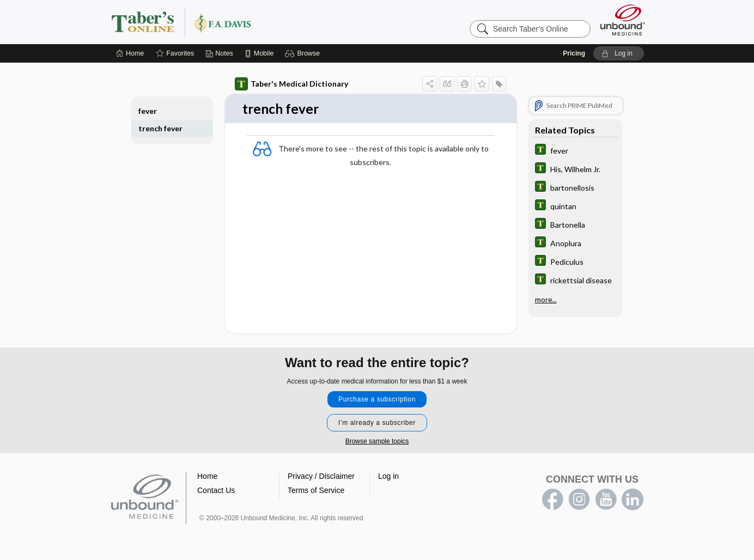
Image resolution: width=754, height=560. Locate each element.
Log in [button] (388, 477)
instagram (579, 500)
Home (207, 477)
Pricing (574, 53)
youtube (606, 500)
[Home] (130, 53)
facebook (552, 500)
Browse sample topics (377, 442)
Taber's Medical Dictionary (291, 84)
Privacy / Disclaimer (321, 477)
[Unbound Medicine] (623, 20)
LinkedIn (633, 500)
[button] (304, 53)
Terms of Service (316, 491)
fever (148, 111)
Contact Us (216, 491)
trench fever (160, 128)
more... (546, 300)
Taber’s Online (246, 22)
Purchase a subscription (377, 400)
